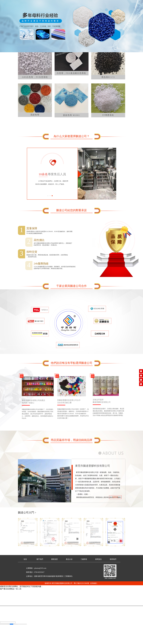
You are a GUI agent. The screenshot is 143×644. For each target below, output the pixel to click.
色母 (105, 472)
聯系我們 (113, 559)
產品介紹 (69, 559)
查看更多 (115, 497)
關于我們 (40, 559)
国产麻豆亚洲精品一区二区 (11, 589)
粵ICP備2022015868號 (81, 583)
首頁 (25, 559)
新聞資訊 (98, 559)
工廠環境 (84, 559)
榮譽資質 (54, 559)
